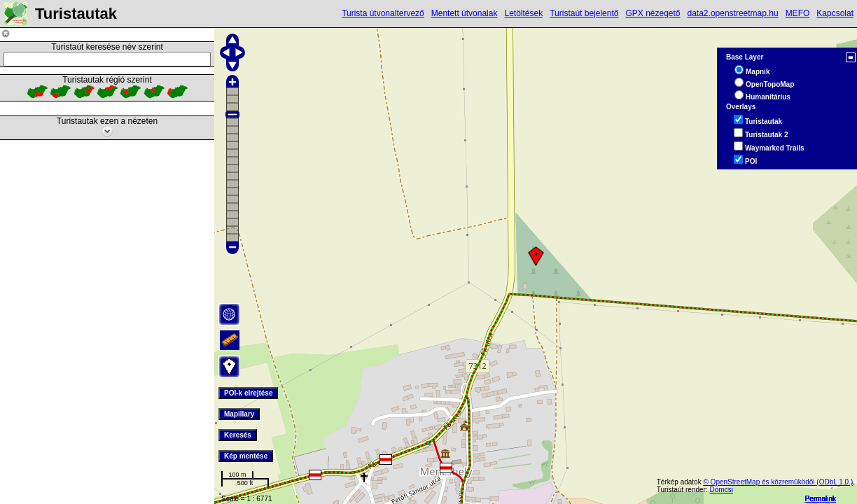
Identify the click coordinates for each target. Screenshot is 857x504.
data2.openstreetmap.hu (733, 13)
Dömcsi (722, 490)
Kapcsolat (835, 13)
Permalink (821, 499)
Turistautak (764, 121)
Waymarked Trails (775, 148)
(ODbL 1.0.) (835, 482)
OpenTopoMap (770, 84)
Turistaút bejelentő (584, 13)
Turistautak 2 (767, 135)
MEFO (798, 13)
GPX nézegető (653, 13)
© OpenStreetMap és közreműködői (760, 482)
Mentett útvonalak (465, 13)
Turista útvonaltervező (383, 13)
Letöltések (523, 13)
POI (751, 161)
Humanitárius (768, 97)
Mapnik (758, 72)
